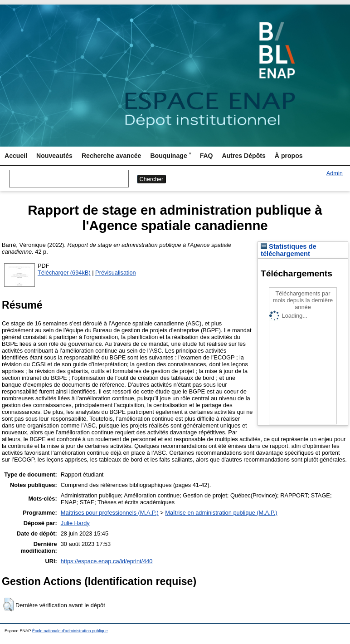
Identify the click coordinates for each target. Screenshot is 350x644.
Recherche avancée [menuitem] (111, 156)
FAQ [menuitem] (207, 156)
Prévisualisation (116, 273)
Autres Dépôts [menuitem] (244, 156)
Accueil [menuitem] (16, 156)
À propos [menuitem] (289, 156)
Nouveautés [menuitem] (54, 156)
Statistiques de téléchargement (289, 250)
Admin (335, 173)
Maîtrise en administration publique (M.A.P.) (221, 513)
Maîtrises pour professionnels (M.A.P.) (110, 513)
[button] (8, 605)
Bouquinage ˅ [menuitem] (170, 156)
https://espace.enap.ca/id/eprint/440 (107, 561)
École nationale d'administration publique (70, 631)
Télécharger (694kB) (64, 273)
